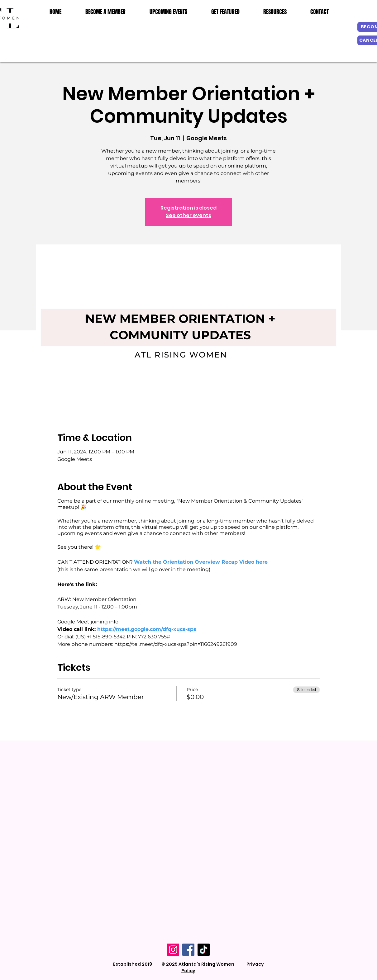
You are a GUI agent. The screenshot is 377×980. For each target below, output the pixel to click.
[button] (275, 12)
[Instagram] (173, 950)
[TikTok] (204, 950)
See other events (188, 215)
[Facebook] (188, 950)
